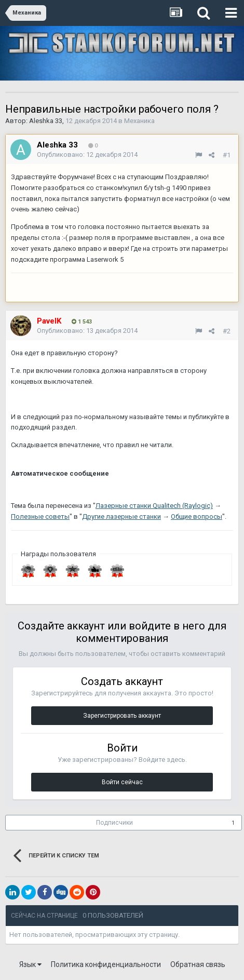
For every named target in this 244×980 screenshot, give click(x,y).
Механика (139, 121)
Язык (30, 964)
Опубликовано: (87, 155)
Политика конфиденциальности (106, 964)
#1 (227, 155)
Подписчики (114, 823)
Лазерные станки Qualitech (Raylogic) (154, 506)
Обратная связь (198, 964)
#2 (227, 331)
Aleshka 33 (46, 121)
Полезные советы (40, 516)
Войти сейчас (122, 782)
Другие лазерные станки (121, 516)
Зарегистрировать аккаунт (122, 716)
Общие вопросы (196, 516)
